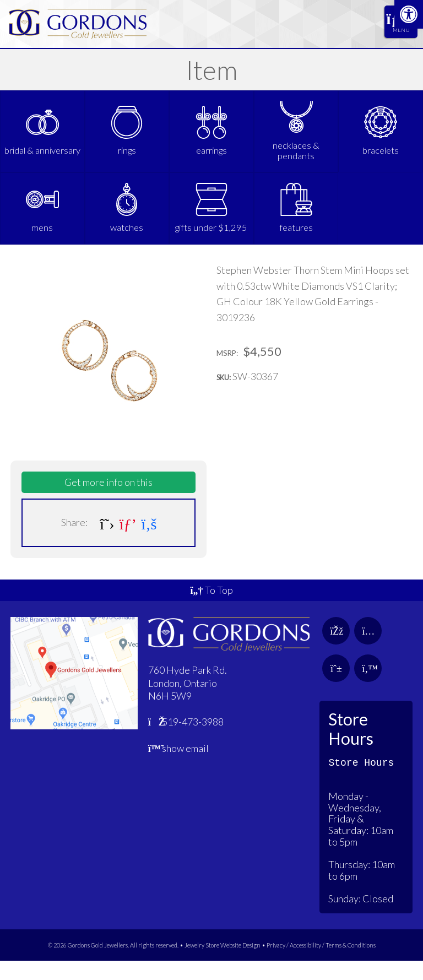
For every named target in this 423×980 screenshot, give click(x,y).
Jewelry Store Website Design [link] (223, 964)
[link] (409, 14)
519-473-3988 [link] (186, 741)
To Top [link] (211, 609)
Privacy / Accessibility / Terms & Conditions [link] (321, 964)
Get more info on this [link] (109, 501)
